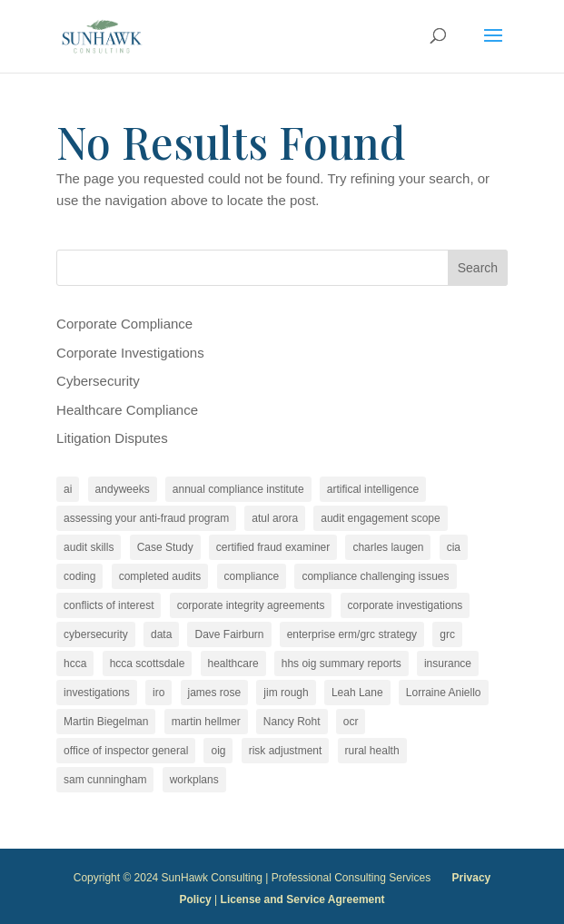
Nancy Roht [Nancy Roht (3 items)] (292, 722)
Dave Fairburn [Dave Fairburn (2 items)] (229, 634)
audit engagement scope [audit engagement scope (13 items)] (380, 518)
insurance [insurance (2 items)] (448, 664)
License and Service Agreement (303, 899)
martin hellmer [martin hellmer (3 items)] (206, 722)
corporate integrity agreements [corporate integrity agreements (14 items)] (251, 605)
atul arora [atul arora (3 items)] (275, 518)
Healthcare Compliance (127, 410)
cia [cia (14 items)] (454, 547)
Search (478, 268)
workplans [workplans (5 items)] (194, 780)
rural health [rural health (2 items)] (372, 751)
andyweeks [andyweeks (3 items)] (123, 489)
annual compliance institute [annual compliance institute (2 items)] (238, 489)
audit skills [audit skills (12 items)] (89, 547)
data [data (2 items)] (161, 634)
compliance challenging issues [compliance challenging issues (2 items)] (375, 576)
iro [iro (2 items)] (158, 693)
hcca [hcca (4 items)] (75, 664)
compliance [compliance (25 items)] (252, 576)
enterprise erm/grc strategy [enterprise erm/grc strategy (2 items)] (352, 634)
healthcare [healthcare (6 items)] (233, 664)
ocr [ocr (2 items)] (351, 722)
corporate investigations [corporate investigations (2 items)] (406, 605)
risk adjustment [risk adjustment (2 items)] (286, 751)
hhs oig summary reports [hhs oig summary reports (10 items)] (341, 664)
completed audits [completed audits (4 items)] (160, 576)
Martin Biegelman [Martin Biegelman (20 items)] (106, 722)
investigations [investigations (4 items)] (97, 693)
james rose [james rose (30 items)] (215, 693)
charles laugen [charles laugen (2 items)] (388, 547)
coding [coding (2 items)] (79, 576)
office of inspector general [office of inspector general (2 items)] (126, 751)
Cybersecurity (98, 381)
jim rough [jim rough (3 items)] (286, 693)
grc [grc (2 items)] (447, 634)
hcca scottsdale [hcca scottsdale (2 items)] (148, 664)
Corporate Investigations (130, 353)
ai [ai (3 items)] (68, 489)
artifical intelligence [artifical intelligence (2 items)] (373, 489)
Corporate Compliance (124, 324)
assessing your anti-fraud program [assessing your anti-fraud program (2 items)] (146, 518)
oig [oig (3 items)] (218, 751)
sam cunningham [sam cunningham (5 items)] (105, 780)
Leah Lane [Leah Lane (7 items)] (357, 693)
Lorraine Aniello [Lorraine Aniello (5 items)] (444, 693)
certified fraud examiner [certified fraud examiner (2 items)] (273, 547)
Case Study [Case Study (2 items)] (165, 547)
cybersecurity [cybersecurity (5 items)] (96, 634)
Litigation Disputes (112, 438)
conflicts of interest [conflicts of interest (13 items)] (109, 605)
